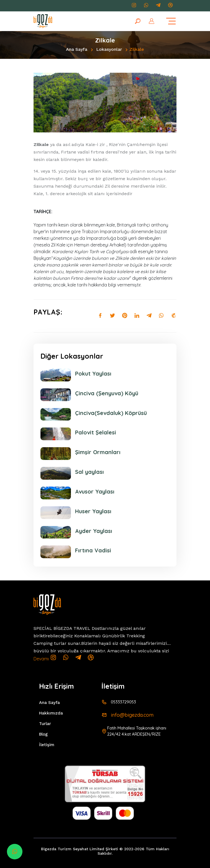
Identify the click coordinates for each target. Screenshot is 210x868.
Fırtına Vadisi (93, 550)
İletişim (47, 745)
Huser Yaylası (93, 511)
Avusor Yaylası (95, 492)
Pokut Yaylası (93, 374)
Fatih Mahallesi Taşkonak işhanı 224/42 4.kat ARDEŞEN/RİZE (137, 731)
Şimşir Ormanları (98, 452)
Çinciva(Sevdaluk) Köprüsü (111, 413)
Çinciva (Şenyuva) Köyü (107, 393)
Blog (43, 734)
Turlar (45, 724)
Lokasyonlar (109, 49)
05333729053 (123, 702)
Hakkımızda (51, 713)
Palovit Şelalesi (96, 432)
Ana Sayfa (77, 49)
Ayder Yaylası (94, 531)
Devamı (41, 659)
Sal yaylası (89, 472)
